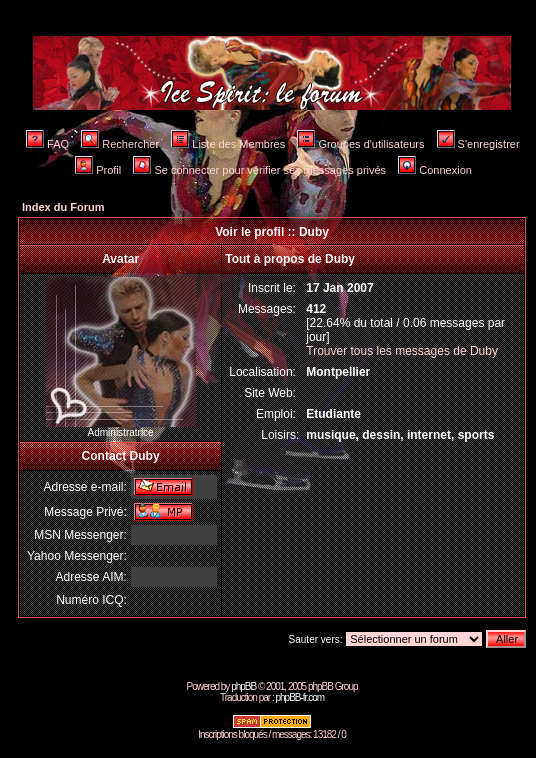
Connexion (435, 170)
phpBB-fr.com (299, 697)
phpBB (243, 686)
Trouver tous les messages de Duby (402, 351)
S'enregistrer (478, 144)
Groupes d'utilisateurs (360, 144)
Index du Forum (63, 207)
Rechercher (120, 144)
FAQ (47, 144)
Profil (98, 170)
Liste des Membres (228, 144)
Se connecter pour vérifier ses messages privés (259, 170)
